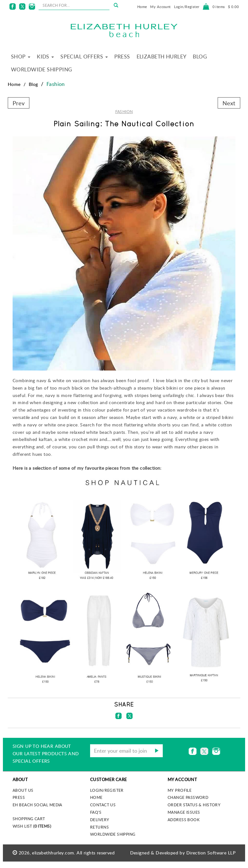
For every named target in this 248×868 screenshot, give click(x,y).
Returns (99, 827)
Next (229, 103)
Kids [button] (45, 57)
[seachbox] (74, 5)
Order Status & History (194, 805)
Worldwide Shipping (42, 69)
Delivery (100, 820)
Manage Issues (184, 812)
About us (23, 790)
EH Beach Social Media (37, 805)
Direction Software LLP (211, 853)
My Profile (180, 790)
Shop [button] (21, 57)
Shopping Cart (29, 819)
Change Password (188, 797)
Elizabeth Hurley (162, 57)
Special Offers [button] (84, 57)
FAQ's (96, 812)
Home (142, 7)
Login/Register (187, 7)
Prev (19, 103)
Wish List (32, 826)
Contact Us (103, 805)
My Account (160, 7)
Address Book (184, 820)
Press (122, 57)
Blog (200, 57)
